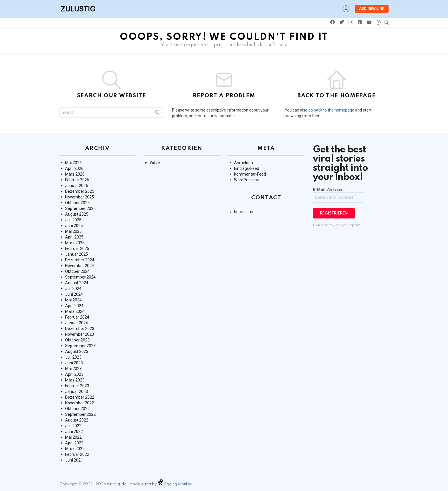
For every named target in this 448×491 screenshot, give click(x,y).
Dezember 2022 (80, 397)
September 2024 (80, 277)
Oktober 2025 (77, 203)
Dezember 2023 (80, 329)
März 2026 (75, 174)
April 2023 (74, 374)
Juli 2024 (73, 289)
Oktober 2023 (77, 340)
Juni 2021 (74, 460)
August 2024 (77, 283)
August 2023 (77, 351)
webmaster (225, 116)
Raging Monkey (178, 484)
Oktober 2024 (77, 271)
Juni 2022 (74, 432)
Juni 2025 (74, 226)
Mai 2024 (73, 300)
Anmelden (243, 163)
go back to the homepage (331, 110)
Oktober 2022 (77, 409)
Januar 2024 (77, 323)
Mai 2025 (73, 231)
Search (158, 114)
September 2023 (80, 346)
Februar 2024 (77, 317)
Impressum (244, 212)
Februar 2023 (77, 386)
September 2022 (80, 414)
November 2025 (80, 197)
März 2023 (75, 380)
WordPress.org (247, 180)
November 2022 (80, 403)
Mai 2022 (73, 437)
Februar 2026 (77, 180)
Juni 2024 (74, 294)
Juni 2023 (74, 363)
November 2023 (80, 334)
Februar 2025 (77, 249)
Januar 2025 (77, 254)
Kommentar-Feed (250, 174)
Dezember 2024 (80, 260)
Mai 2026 (73, 163)
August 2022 (77, 420)
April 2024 (74, 306)
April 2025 (74, 237)
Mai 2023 (73, 369)
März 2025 (75, 243)
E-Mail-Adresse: (338, 195)
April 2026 (74, 168)
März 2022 (75, 449)
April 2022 (74, 443)
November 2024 (80, 266)
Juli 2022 (73, 426)
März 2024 (75, 311)
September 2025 (80, 208)
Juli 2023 (73, 357)
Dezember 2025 (80, 191)
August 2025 (77, 214)
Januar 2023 (77, 391)
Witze (155, 163)
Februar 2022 (77, 454)
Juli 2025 (73, 220)
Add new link (372, 9)
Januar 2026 (77, 186)
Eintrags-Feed (247, 168)
